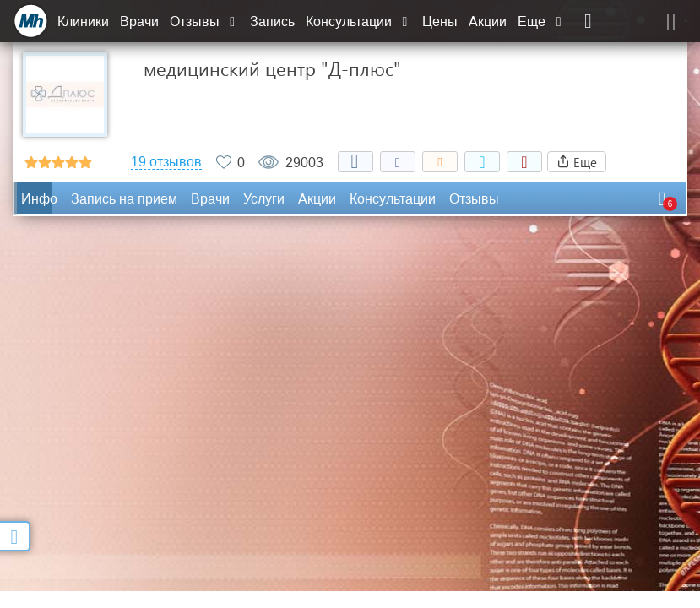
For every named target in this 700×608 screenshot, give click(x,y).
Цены (440, 22)
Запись (272, 22)
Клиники (83, 22)
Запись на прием (124, 199)
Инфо (39, 199)
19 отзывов (166, 162)
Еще (541, 22)
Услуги (264, 199)
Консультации (358, 22)
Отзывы (204, 22)
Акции (488, 22)
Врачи (139, 22)
